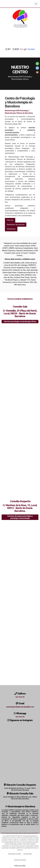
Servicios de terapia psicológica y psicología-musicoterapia (20, 517)
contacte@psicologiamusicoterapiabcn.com (20, 707)
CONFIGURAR (28, 854)
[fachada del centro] (20, 671)
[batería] (20, 617)
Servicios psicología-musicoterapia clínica (20, 321)
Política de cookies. (20, 865)
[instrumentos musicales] (20, 537)
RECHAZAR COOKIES (15, 854)
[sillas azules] (20, 447)
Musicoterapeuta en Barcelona (29, 833)
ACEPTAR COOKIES (20, 860)
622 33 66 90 (20, 697)
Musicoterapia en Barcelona (10, 833)
